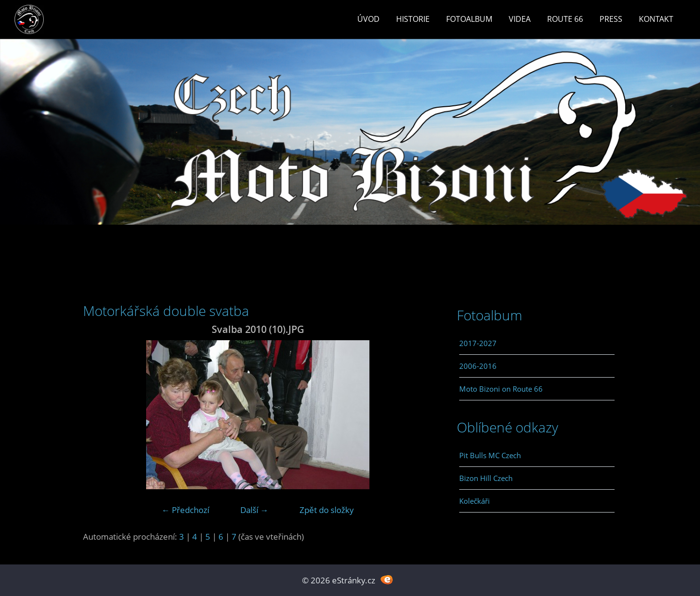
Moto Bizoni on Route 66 (501, 389)
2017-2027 (478, 343)
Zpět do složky (327, 510)
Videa (520, 19)
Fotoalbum (469, 19)
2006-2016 (478, 366)
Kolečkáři (475, 501)
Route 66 (565, 19)
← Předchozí (185, 510)
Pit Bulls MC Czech (490, 455)
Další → (254, 510)
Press (611, 19)
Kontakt (656, 19)
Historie (413, 19)
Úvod (368, 19)
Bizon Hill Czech (486, 478)
